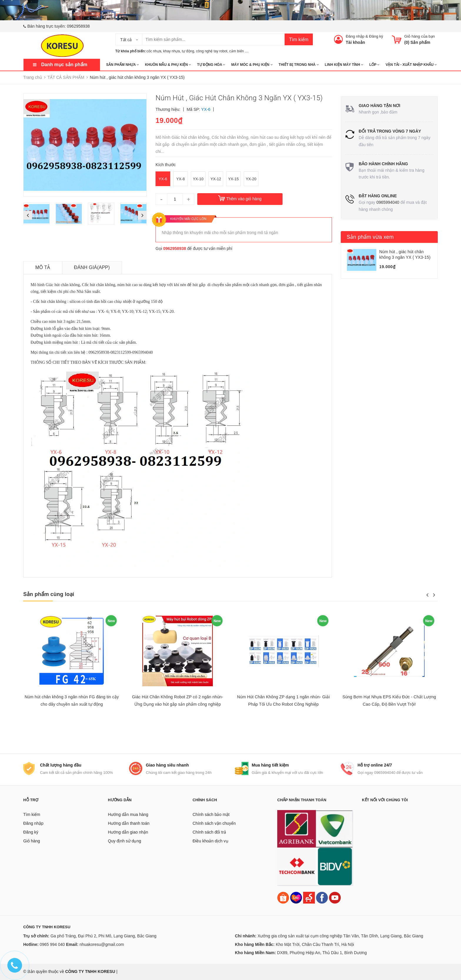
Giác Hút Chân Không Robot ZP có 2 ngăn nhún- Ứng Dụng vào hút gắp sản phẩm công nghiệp (178, 701)
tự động (188, 51)
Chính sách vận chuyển (214, 823)
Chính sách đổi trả (209, 832)
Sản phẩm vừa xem (370, 237)
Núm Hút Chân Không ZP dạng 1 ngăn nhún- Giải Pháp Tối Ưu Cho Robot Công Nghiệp (283, 701)
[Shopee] (283, 897)
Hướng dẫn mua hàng (128, 814)
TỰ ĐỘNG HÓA (211, 65)
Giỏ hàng (32, 841)
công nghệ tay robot (212, 51)
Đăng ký (376, 36)
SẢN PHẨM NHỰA (123, 65)
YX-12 (216, 179)
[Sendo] (309, 897)
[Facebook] (322, 897)
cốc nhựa (154, 51)
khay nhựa (172, 51)
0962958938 (78, 26)
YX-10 (198, 179)
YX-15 (233, 179)
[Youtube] (335, 897)
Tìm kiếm (299, 40)
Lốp (374, 65)
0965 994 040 (52, 944)
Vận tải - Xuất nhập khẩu (411, 65)
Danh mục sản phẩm (64, 65)
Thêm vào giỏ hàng (244, 199)
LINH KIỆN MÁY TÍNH (344, 65)
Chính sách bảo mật (211, 814)
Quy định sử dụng (125, 841)
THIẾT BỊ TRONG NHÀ (299, 65)
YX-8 (181, 179)
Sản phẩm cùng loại (49, 594)
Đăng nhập (355, 36)
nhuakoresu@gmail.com (102, 944)
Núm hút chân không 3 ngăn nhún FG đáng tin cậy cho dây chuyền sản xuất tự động (72, 701)
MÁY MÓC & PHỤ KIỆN (252, 65)
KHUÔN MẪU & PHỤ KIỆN (168, 65)
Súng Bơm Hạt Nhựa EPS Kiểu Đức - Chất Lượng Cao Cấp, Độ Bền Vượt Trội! (389, 701)
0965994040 (388, 202)
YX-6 (163, 179)
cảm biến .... (239, 51)
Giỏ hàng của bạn (420, 36)
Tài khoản (355, 42)
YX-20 (251, 179)
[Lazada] (297, 897)
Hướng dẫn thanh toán (129, 823)
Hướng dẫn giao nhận (128, 832)
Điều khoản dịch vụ (211, 841)
